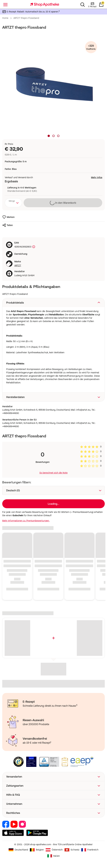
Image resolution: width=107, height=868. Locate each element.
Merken (8, 217)
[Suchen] (83, 5)
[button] (54, 303)
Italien (54, 856)
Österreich (54, 850)
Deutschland (18, 850)
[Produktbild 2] (54, 136)
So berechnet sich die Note (54, 473)
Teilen (8, 225)
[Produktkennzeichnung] (33, 247)
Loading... (54, 504)
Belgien (37, 850)
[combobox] (13, 203)
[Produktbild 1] (49, 136)
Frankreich (90, 850)
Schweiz (72, 850)
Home (5, 18)
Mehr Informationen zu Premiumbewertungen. (26, 521)
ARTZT (18, 265)
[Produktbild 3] (58, 136)
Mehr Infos (97, 177)
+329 (91, 47)
